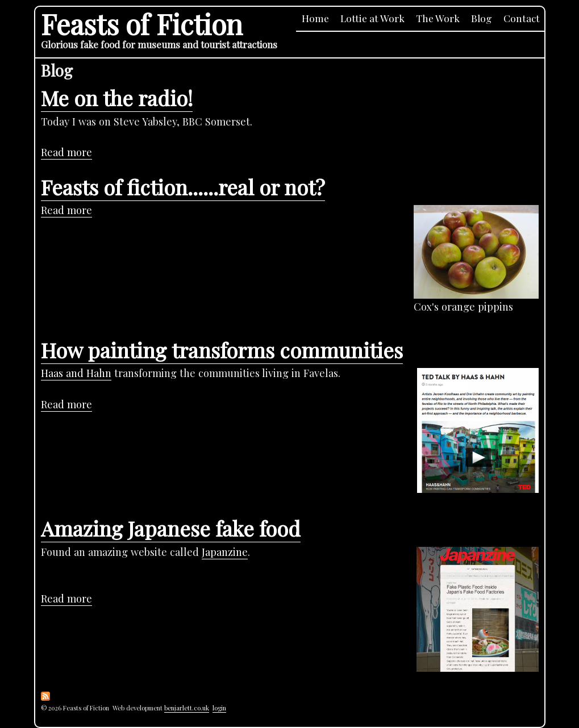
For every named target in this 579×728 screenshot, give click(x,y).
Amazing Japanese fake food (171, 528)
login (219, 708)
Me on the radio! (117, 98)
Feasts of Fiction (142, 24)
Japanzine (225, 552)
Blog (482, 18)
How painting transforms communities (222, 350)
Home (315, 18)
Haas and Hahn (76, 373)
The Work (438, 18)
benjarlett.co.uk (187, 708)
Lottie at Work (372, 18)
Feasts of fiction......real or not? (183, 187)
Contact (522, 18)
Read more (66, 152)
